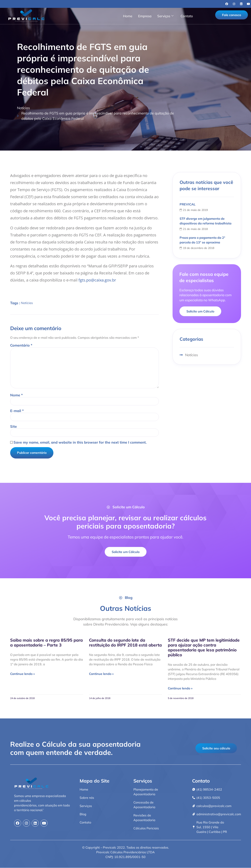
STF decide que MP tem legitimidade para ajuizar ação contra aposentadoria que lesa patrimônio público (204, 648)
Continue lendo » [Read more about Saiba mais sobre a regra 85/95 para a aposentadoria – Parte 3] (22, 674)
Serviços (165, 16)
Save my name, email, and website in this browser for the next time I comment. (80, 443)
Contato (187, 16)
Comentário (21, 345)
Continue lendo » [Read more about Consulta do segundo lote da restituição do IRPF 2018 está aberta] (101, 674)
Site (13, 427)
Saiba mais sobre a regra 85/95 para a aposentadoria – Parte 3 (46, 643)
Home (128, 16)
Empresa (145, 16)
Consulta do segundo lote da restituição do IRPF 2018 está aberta (125, 643)
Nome (16, 395)
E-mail (17, 411)
